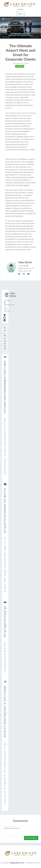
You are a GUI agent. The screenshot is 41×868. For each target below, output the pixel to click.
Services (20, 66)
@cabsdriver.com (17, 863)
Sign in (20, 14)
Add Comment (31, 838)
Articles (20, 9)
